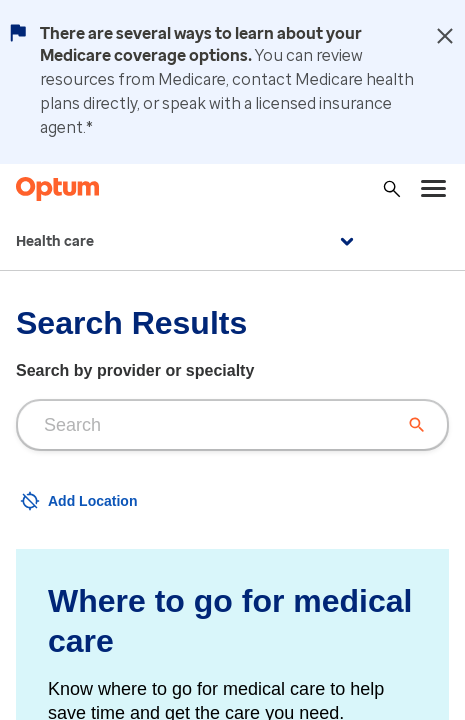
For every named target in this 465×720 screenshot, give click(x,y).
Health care (187, 242)
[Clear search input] (417, 425)
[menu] (434, 189)
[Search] (392, 189)
